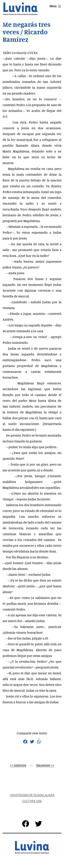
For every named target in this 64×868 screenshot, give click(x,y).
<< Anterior (18, 765)
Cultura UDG (32, 801)
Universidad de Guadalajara (32, 795)
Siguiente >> (45, 765)
